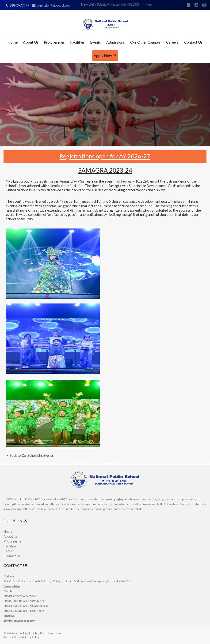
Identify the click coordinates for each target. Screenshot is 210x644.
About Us (31, 42)
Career (9, 551)
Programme (12, 541)
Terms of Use (12, 637)
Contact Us (193, 42)
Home (13, 42)
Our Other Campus (145, 42)
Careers (172, 42)
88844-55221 (12, 606)
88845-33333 (12, 601)
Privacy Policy (31, 637)
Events (95, 42)
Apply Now (105, 55)
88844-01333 (12, 611)
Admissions (116, 42)
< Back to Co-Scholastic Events (30, 455)
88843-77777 (12, 596)
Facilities (77, 42)
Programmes (54, 42)
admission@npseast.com (19, 621)
